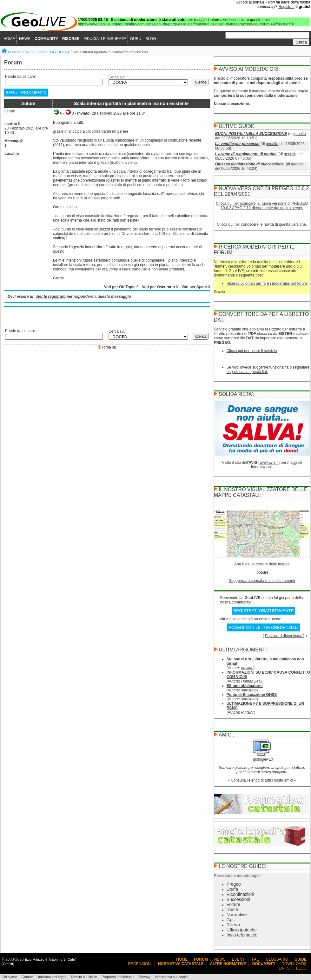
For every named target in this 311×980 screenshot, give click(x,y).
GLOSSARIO (277, 959)
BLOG (151, 39)
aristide (247, 668)
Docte (232, 910)
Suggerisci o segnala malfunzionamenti (262, 581)
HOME (9, 39)
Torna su (109, 347)
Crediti (8, 964)
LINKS (284, 968)
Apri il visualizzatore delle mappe (262, 564)
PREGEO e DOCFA (39, 52)
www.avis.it (269, 463)
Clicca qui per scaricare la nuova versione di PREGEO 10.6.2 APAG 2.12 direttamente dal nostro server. (262, 206)
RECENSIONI (140, 964)
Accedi (242, 2)
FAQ (256, 959)
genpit (10, 111)
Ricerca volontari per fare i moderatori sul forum (267, 283)
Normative (237, 915)
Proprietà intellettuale (118, 977)
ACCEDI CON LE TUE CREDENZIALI (263, 627)
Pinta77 (248, 712)
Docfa (232, 889)
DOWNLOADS (294, 964)
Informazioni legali (52, 977)
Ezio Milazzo (35, 959)
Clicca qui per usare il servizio (252, 351)
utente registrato (51, 297)
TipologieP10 (262, 759)
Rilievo (233, 925)
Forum (15, 52)
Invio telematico (242, 935)
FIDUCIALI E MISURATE (105, 39)
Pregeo (234, 884)
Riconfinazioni (240, 894)
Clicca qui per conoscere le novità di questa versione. (262, 224)
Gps (231, 920)
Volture (234, 904)
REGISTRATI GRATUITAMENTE (263, 611)
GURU (136, 39)
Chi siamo (9, 977)
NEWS (25, 39)
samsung (249, 690)
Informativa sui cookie (172, 977)
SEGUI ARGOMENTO (26, 93)
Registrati (286, 7)
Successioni (238, 899)
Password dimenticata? (285, 636)
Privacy (145, 977)
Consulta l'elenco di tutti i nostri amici (262, 780)
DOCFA (63, 52)
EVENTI (239, 959)
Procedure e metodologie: (237, 876)
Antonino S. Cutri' (62, 959)
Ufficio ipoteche (242, 930)
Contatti (28, 977)
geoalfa (299, 134)
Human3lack (252, 681)
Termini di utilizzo (84, 977)
